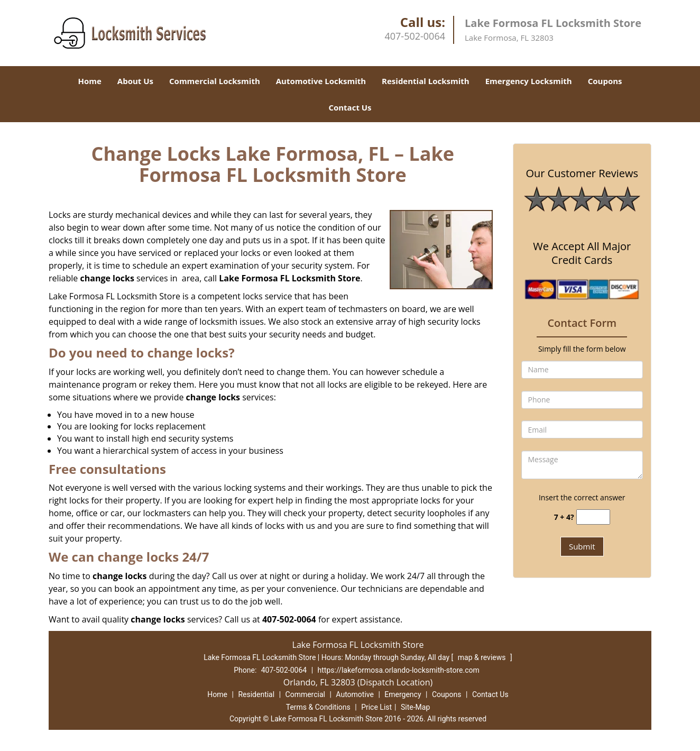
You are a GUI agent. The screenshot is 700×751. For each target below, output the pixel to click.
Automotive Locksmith (321, 81)
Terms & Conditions (318, 707)
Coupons (605, 81)
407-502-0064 (415, 36)
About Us (135, 81)
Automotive (355, 694)
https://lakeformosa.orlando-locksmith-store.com (399, 670)
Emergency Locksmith (529, 81)
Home (89, 81)
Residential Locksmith (426, 81)
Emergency (403, 694)
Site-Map (415, 707)
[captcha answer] (593, 517)
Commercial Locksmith (215, 81)
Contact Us (350, 107)
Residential (256, 694)
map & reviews (483, 657)
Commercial (305, 694)
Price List (376, 707)
